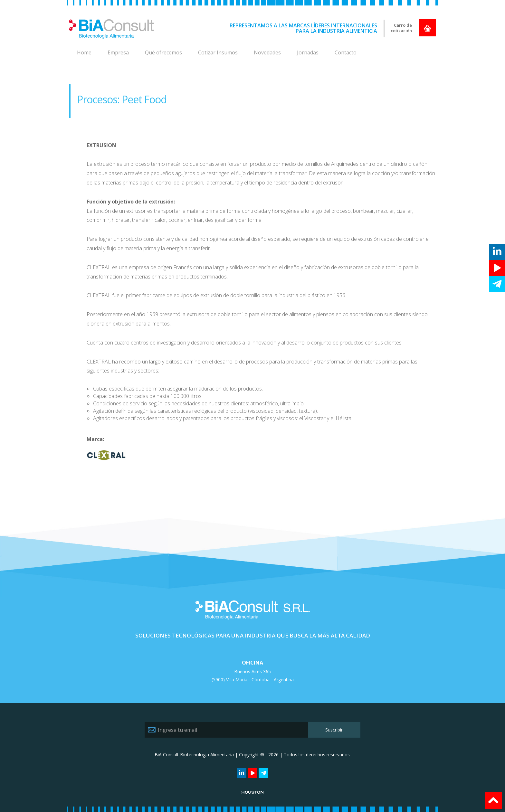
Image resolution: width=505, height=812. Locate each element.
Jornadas (308, 52)
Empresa (118, 52)
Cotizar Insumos (218, 52)
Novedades (267, 52)
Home (84, 52)
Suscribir (334, 730)
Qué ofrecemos (163, 52)
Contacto (346, 52)
